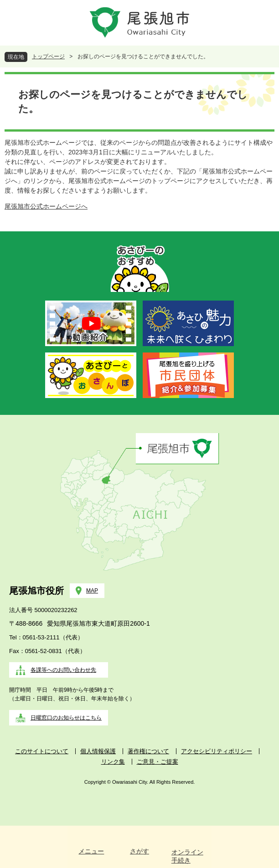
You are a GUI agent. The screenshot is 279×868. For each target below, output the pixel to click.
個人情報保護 (98, 751)
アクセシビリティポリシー (217, 751)
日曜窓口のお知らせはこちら (66, 718)
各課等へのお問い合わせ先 (63, 670)
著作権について (148, 751)
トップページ (48, 56)
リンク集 (113, 762)
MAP (92, 591)
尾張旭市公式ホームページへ (46, 206)
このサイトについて (42, 751)
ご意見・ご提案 (158, 762)
